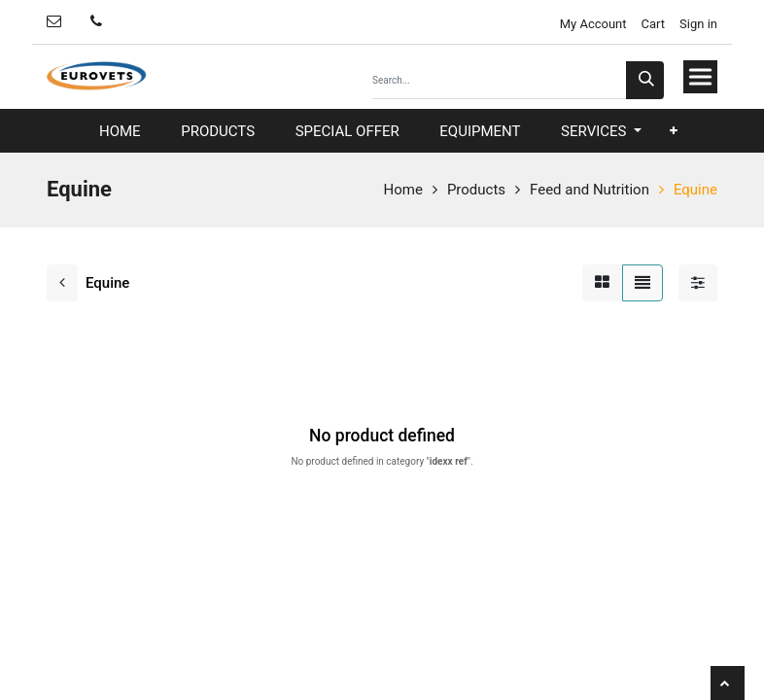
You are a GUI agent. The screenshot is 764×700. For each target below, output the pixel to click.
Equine (695, 190)
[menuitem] (120, 132)
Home (403, 190)
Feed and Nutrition (590, 190)
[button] (674, 131)
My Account (591, 24)
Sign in (698, 24)
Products (476, 190)
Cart (654, 24)
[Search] (645, 80)
